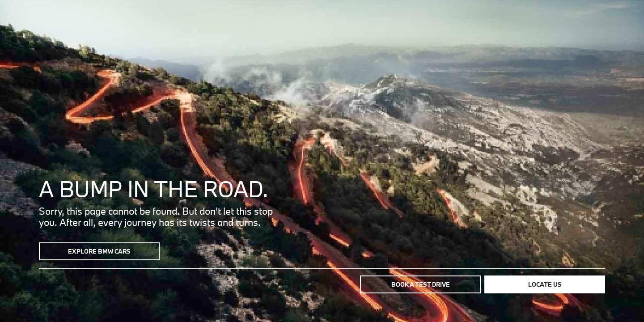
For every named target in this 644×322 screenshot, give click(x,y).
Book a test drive (421, 284)
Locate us (545, 284)
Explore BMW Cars (99, 251)
